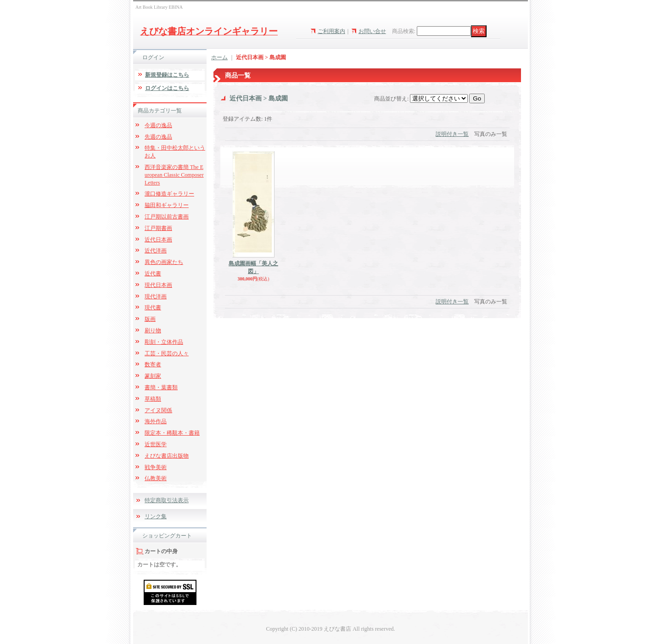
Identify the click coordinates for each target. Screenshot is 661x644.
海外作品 (156, 421)
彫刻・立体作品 (164, 342)
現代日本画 (158, 285)
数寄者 (153, 364)
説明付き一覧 (452, 134)
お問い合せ (372, 31)
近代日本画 (158, 240)
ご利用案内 (331, 31)
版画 (150, 319)
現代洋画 (156, 297)
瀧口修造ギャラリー (169, 194)
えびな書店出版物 (167, 456)
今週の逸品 (158, 125)
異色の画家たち (164, 262)
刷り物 (153, 330)
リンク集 (156, 516)
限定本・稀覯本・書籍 (172, 433)
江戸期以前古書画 (167, 217)
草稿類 (153, 399)
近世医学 (156, 444)
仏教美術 (156, 478)
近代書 (153, 274)
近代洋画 (156, 251)
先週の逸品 (158, 137)
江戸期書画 (158, 228)
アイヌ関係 (158, 410)
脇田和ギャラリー (167, 205)
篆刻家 (153, 376)
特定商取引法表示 (167, 500)
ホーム (219, 57)
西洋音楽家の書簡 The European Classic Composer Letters (174, 175)
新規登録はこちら (167, 75)
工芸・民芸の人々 (167, 353)
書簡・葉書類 (161, 387)
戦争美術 (156, 467)
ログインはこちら (167, 88)
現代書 (153, 308)
